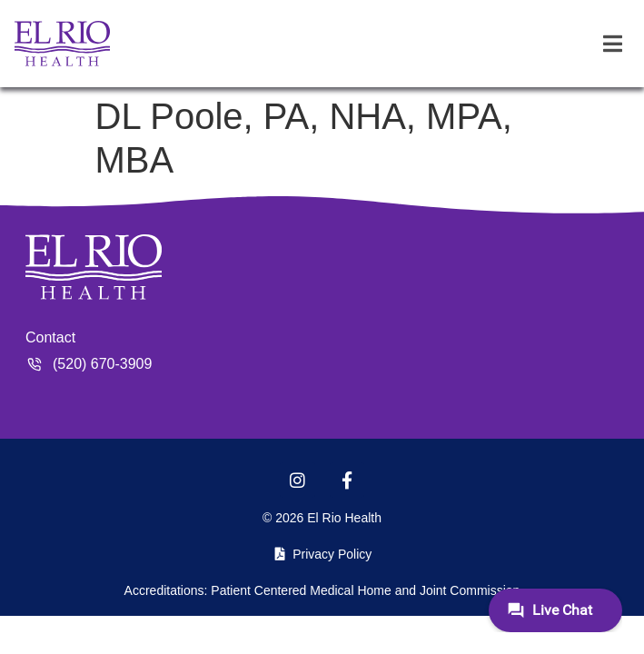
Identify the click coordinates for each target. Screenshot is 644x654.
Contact (50, 337)
